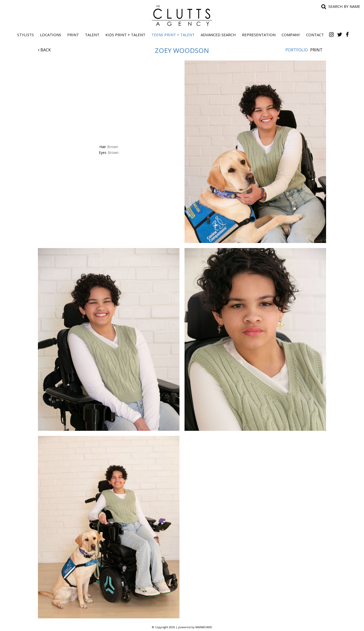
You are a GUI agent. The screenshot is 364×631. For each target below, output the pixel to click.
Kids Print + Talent (125, 35)
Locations (51, 35)
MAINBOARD (204, 627)
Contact (315, 35)
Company (291, 35)
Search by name (344, 6)
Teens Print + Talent (173, 35)
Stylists (26, 35)
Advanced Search (218, 35)
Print (73, 35)
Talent (92, 35)
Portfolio (297, 50)
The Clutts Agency (182, 16)
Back (44, 50)
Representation (259, 35)
